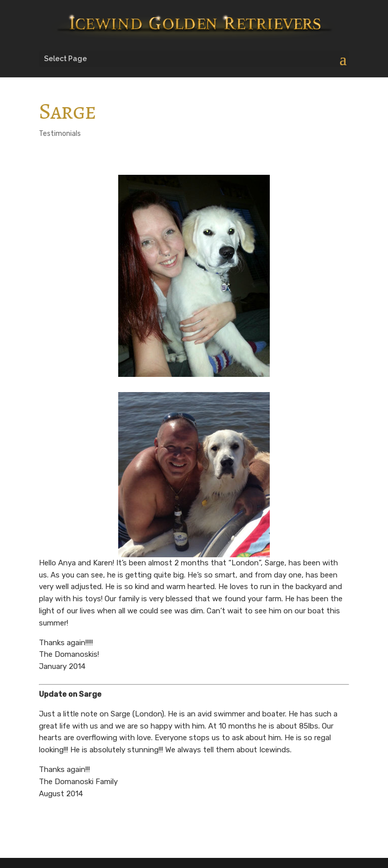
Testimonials (60, 134)
